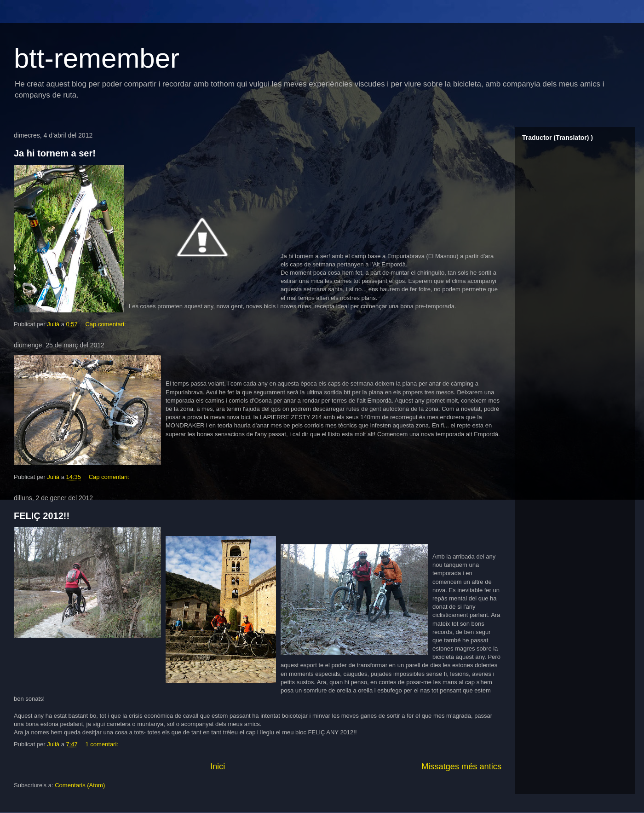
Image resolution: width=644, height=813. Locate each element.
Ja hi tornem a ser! (55, 153)
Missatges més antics (461, 767)
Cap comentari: (106, 324)
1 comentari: (102, 744)
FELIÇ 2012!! (42, 516)
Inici (218, 767)
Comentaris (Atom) (80, 785)
